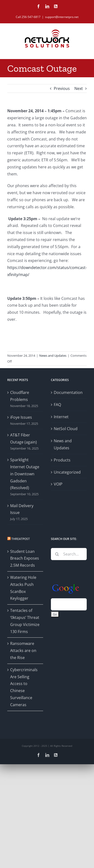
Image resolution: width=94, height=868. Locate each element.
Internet (61, 417)
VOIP (58, 484)
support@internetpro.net (62, 17)
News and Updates (53, 356)
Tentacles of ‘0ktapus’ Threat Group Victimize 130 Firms (25, 621)
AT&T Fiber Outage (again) (23, 438)
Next (79, 88)
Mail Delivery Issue (22, 509)
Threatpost (21, 539)
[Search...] (69, 554)
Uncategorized (67, 472)
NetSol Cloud (66, 429)
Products (62, 460)
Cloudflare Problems (20, 396)
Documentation (68, 392)
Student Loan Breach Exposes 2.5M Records (25, 558)
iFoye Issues (21, 417)
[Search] (57, 554)
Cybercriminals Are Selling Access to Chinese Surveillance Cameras (24, 687)
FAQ (57, 405)
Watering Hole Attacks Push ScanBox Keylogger (23, 588)
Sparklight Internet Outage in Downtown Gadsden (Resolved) (25, 474)
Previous (62, 88)
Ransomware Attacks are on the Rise (23, 651)
